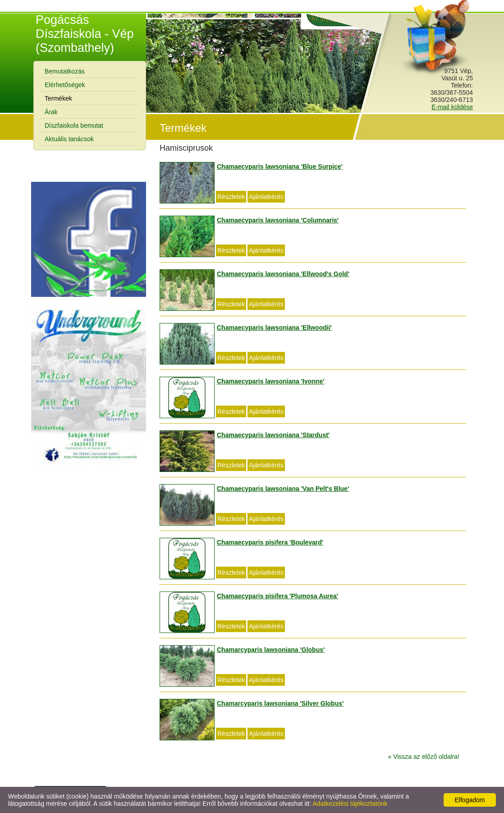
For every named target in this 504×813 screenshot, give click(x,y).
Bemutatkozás (65, 71)
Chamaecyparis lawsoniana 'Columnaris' (278, 220)
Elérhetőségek (65, 85)
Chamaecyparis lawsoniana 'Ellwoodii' (274, 328)
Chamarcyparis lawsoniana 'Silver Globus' (280, 703)
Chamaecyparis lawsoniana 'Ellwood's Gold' (283, 274)
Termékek (58, 98)
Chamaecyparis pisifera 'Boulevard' (270, 542)
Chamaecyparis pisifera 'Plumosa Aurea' (277, 596)
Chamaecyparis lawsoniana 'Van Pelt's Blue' (283, 489)
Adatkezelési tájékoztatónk (350, 804)
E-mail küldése (452, 107)
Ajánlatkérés (266, 197)
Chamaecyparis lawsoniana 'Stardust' (273, 435)
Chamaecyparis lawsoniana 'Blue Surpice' (280, 166)
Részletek (231, 197)
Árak (51, 112)
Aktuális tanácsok (69, 139)
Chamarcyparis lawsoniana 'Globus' (271, 650)
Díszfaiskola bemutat (74, 125)
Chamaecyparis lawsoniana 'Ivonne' (271, 381)
